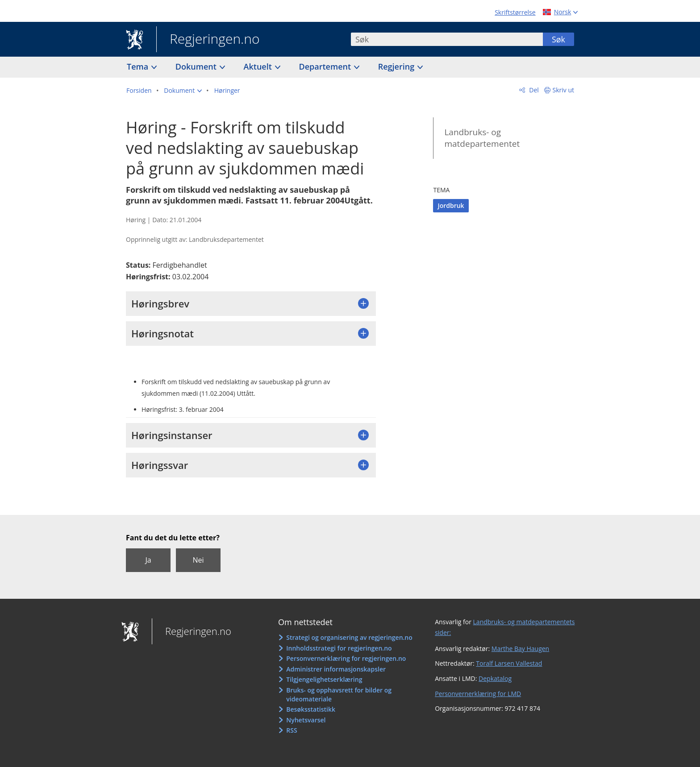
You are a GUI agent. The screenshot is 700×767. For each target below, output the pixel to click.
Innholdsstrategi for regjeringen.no (339, 648)
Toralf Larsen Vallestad (509, 663)
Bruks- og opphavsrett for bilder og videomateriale (339, 694)
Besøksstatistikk (311, 709)
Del (533, 90)
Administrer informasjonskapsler (336, 669)
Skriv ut (564, 90)
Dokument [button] (197, 66)
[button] (183, 91)
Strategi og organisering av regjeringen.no (349, 637)
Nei (198, 560)
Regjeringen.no (208, 40)
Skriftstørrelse (515, 12)
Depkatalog (495, 678)
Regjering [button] (397, 66)
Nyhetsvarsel (306, 720)
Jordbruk (451, 205)
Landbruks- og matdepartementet (482, 138)
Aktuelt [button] (259, 66)
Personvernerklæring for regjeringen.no (346, 658)
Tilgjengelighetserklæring (324, 679)
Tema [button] (139, 66)
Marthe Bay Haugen (520, 649)
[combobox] (447, 39)
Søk (558, 39)
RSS (292, 730)
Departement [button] (326, 66)
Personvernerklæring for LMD (478, 694)
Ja (148, 560)
